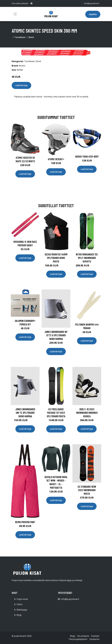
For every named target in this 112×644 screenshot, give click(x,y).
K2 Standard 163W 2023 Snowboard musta (87, 490)
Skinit (31, 37)
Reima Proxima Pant (25, 522)
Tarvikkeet (20, 37)
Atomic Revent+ (56, 159)
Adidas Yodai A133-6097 (87, 156)
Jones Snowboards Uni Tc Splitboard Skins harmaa (25, 413)
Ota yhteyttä (83, 636)
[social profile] (31, 3)
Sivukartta (94, 639)
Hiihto (20, 604)
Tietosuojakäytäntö (78, 639)
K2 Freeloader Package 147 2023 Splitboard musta (56, 413)
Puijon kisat (22, 599)
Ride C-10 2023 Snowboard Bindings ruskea (87, 413)
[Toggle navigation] (15, 14)
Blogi (19, 615)
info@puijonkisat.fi (92, 3)
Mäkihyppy (22, 610)
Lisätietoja (21, 85)
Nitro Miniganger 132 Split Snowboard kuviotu (87, 258)
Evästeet (95, 636)
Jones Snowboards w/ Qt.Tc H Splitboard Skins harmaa (56, 335)
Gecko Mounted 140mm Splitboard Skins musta (56, 258)
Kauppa (93, 14)
